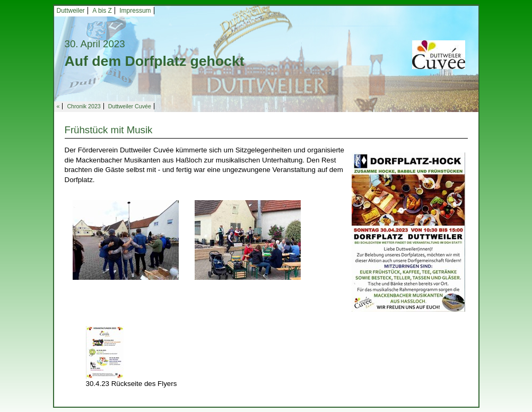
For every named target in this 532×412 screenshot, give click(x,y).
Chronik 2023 (84, 106)
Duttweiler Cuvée (130, 106)
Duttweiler (71, 11)
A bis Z (102, 11)
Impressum (135, 11)
